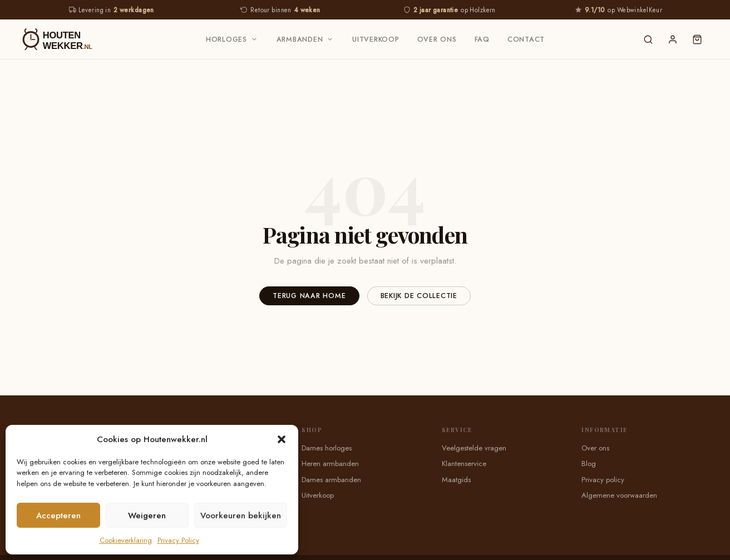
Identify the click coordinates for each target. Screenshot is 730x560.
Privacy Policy (178, 540)
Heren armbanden (330, 464)
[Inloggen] (673, 39)
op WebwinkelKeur (618, 10)
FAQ (482, 39)
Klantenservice (464, 464)
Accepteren (58, 516)
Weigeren (147, 516)
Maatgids (456, 480)
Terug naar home (309, 296)
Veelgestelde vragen (474, 448)
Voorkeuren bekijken (241, 516)
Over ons (437, 39)
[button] (282, 439)
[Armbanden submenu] (330, 39)
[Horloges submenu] (254, 39)
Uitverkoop (376, 39)
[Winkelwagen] (697, 39)
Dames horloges (327, 448)
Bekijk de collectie (419, 296)
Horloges (226, 39)
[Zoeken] (648, 39)
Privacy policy (603, 480)
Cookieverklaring (126, 540)
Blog (589, 464)
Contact (526, 39)
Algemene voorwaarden (619, 495)
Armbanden (300, 39)
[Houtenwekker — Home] (68, 39)
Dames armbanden (331, 480)
